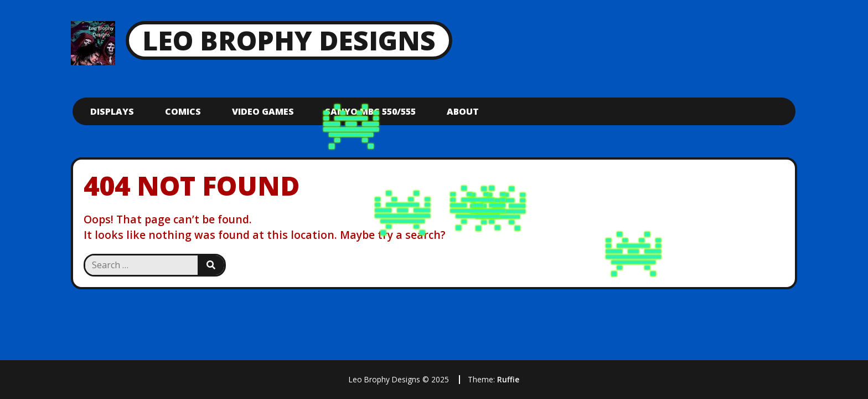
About (463, 111)
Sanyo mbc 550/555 (370, 111)
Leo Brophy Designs (289, 40)
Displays (112, 111)
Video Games (263, 111)
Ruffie (508, 379)
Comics (183, 111)
